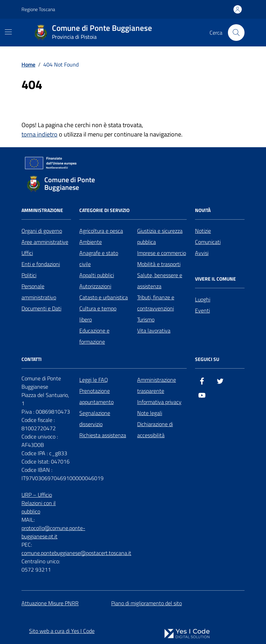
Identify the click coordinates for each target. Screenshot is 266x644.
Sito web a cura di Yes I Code (62, 631)
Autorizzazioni (95, 286)
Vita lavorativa (154, 330)
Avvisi (202, 253)
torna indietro (39, 134)
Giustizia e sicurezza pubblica (160, 236)
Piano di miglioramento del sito (147, 603)
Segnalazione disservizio (95, 418)
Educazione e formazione (94, 336)
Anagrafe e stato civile (99, 258)
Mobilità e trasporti (159, 264)
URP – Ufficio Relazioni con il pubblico (39, 503)
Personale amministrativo (39, 292)
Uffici (27, 253)
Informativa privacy (159, 402)
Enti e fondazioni (41, 264)
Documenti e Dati (41, 308)
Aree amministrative (45, 242)
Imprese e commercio (162, 253)
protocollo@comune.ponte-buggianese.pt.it (53, 532)
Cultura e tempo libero (98, 314)
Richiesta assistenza (103, 435)
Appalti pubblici (97, 275)
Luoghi (203, 299)
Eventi (202, 310)
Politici (29, 275)
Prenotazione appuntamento (96, 396)
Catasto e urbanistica (104, 297)
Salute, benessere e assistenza (160, 281)
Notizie (203, 231)
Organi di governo (42, 231)
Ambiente (91, 242)
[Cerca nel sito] (236, 33)
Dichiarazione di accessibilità (155, 430)
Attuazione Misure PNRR (50, 603)
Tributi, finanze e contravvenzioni (156, 303)
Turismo (146, 319)
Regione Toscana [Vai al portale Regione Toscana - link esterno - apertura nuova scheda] (38, 9)
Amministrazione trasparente (157, 385)
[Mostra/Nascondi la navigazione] (8, 32)
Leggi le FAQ (94, 380)
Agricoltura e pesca (101, 231)
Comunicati (208, 242)
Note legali (150, 413)
